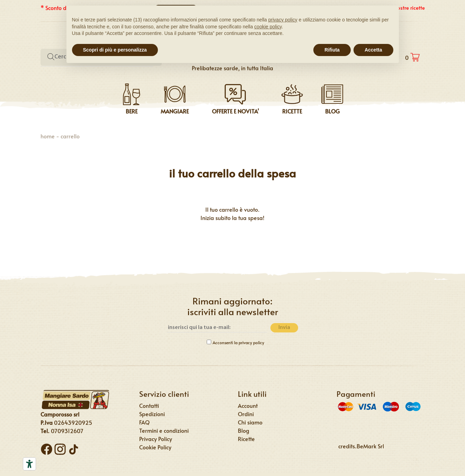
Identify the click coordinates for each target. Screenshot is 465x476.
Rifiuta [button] (332, 50)
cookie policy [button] (268, 27)
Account (248, 405)
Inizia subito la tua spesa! (232, 218)
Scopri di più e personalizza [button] (115, 50)
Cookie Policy (155, 447)
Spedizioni (152, 414)
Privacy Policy (156, 439)
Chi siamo (250, 422)
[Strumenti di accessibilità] (29, 464)
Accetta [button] (373, 50)
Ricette (246, 439)
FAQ (144, 422)
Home (48, 136)
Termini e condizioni (164, 430)
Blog (244, 430)
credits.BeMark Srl (361, 446)
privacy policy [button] (283, 20)
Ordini (246, 414)
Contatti (149, 405)
